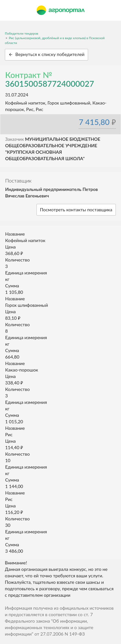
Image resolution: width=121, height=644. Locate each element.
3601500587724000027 (50, 83)
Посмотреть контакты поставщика (76, 210)
